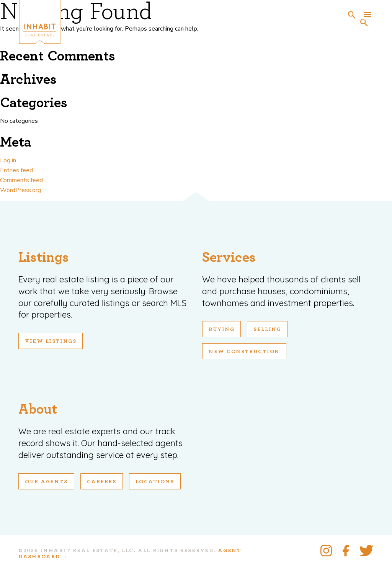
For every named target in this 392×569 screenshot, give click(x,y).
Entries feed (16, 170)
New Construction (244, 352)
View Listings (51, 341)
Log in (8, 160)
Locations (155, 482)
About (38, 409)
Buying (221, 329)
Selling (267, 329)
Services (229, 257)
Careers (102, 482)
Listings (44, 257)
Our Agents (46, 482)
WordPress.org (20, 190)
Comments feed (21, 180)
